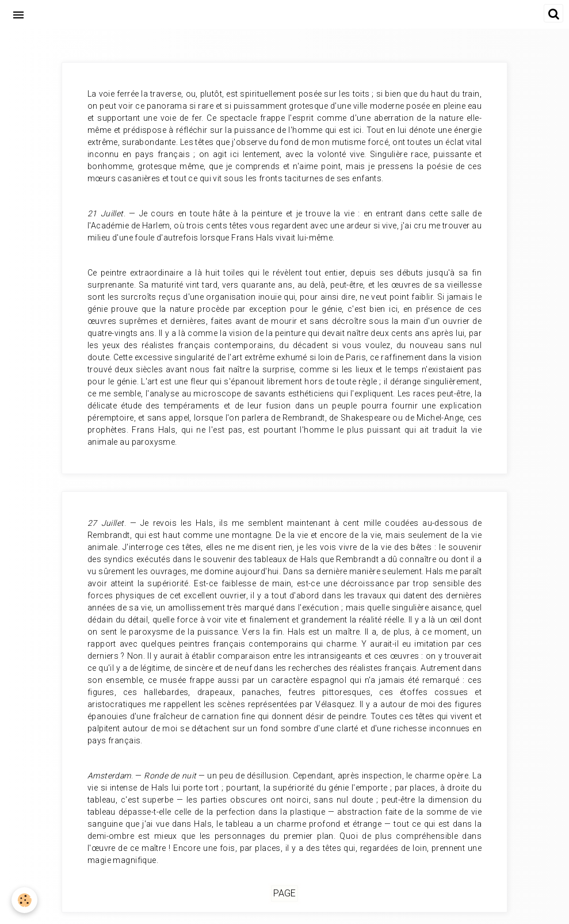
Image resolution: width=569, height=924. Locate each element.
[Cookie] (24, 900)
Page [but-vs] (284, 894)
